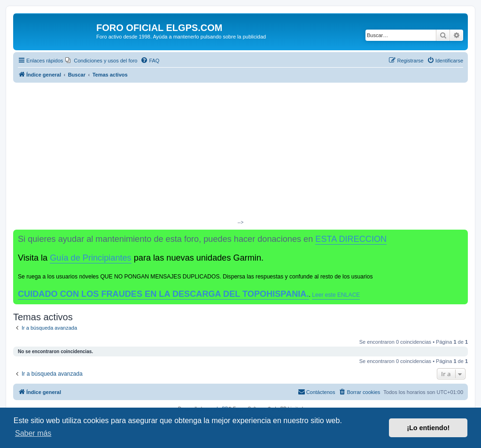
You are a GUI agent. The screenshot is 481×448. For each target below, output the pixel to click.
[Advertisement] (240, 153)
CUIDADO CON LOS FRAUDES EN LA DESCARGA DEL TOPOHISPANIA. (163, 294)
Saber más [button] (33, 433)
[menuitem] (101, 61)
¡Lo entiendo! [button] (428, 428)
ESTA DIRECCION (351, 239)
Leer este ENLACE (336, 295)
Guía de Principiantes (90, 258)
